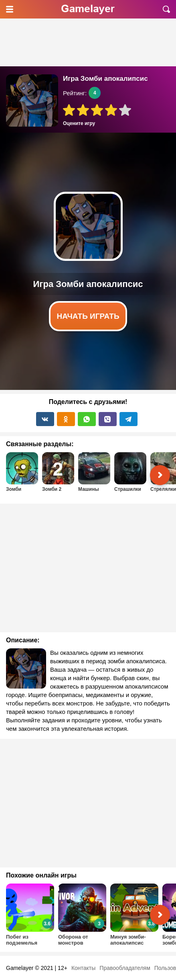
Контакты (83, 968)
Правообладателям (125, 968)
